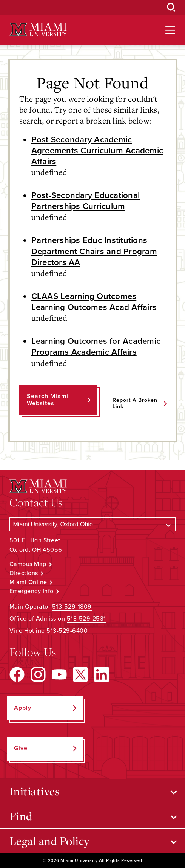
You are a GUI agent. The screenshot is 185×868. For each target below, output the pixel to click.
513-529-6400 (67, 631)
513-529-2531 (86, 619)
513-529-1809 (72, 607)
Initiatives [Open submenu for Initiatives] (35, 791)
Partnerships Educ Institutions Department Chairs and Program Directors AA (94, 251)
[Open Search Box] (171, 8)
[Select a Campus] (93, 524)
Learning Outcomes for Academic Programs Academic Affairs (96, 346)
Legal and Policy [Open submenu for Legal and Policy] (50, 841)
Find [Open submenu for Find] (21, 816)
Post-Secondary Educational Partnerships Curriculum (86, 201)
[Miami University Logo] (38, 30)
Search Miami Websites (48, 400)
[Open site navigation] (170, 30)
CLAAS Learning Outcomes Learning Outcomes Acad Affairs (94, 302)
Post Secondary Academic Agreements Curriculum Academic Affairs (97, 150)
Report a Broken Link (135, 403)
